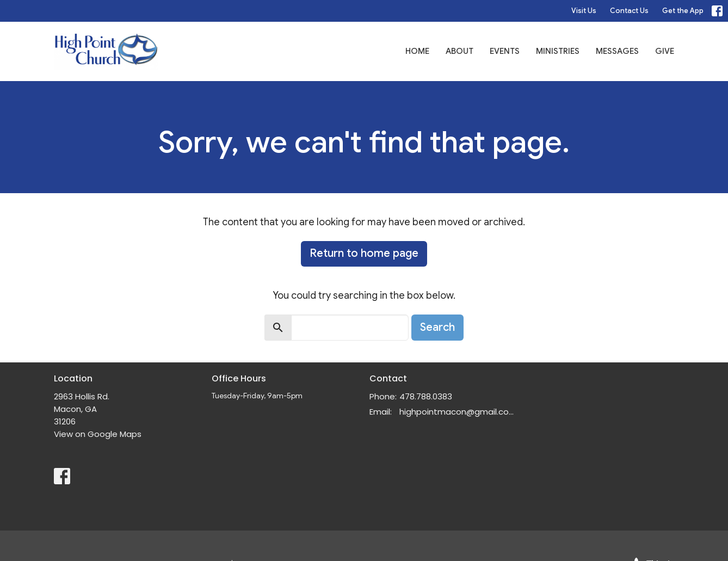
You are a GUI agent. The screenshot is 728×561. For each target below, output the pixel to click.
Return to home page (364, 253)
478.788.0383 (426, 396)
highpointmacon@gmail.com (458, 412)
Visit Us (584, 11)
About (459, 51)
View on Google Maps (98, 434)
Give (665, 51)
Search (437, 327)
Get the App (683, 11)
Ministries (558, 51)
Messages (617, 51)
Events (505, 51)
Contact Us (629, 11)
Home (417, 51)
